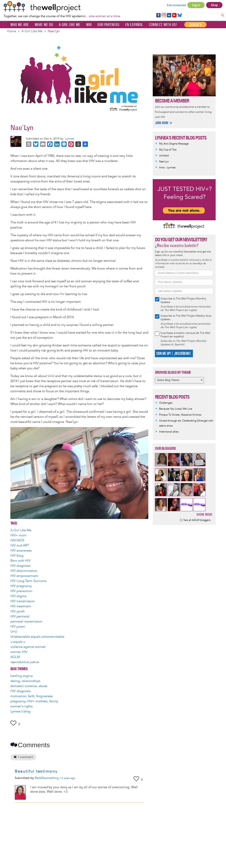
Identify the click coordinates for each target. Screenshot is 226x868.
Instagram (164, 15)
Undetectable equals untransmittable (37, 637)
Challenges (166, 403)
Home (12, 31)
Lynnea (70, 139)
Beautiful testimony (36, 771)
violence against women (28, 647)
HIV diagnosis (20, 566)
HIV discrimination (24, 571)
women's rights (21, 706)
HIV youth (18, 611)
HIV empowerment (24, 576)
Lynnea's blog (20, 711)
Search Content (223, 15)
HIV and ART (20, 546)
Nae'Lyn (164, 162)
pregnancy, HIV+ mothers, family (34, 701)
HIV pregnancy (21, 586)
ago (68, 778)
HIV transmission (23, 601)
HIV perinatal (20, 616)
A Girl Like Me (70, 25)
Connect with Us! (163, 25)
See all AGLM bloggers (197, 520)
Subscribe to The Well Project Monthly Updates (183, 300)
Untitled (164, 156)
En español (134, 25)
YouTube (174, 15)
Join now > (164, 123)
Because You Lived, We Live (176, 409)
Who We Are (20, 25)
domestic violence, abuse (29, 686)
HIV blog (17, 556)
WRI (89, 25)
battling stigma (22, 676)
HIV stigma (18, 596)
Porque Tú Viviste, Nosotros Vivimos (180, 415)
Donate (195, 25)
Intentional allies (169, 432)
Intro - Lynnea (167, 168)
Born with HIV (20, 561)
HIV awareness (21, 551)
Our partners (108, 25)
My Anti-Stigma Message (174, 144)
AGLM (15, 657)
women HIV (19, 652)
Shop (214, 5)
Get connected (176, 5)
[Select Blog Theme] (179, 380)
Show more (204, 514)
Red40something (47, 778)
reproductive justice (25, 662)
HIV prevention (21, 591)
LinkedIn (169, 15)
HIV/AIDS (17, 540)
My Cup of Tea (168, 150)
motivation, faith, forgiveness (31, 696)
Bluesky (180, 15)
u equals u (18, 642)
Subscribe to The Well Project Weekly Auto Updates (186, 318)
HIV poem (18, 627)
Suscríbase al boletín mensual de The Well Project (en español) (185, 335)
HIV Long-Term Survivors (28, 581)
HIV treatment (21, 606)
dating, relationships (25, 681)
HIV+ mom (18, 535)
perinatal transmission (26, 622)
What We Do (44, 25)
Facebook (158, 15)
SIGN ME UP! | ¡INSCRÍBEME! (173, 354)
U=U (14, 632)
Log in (196, 5)
